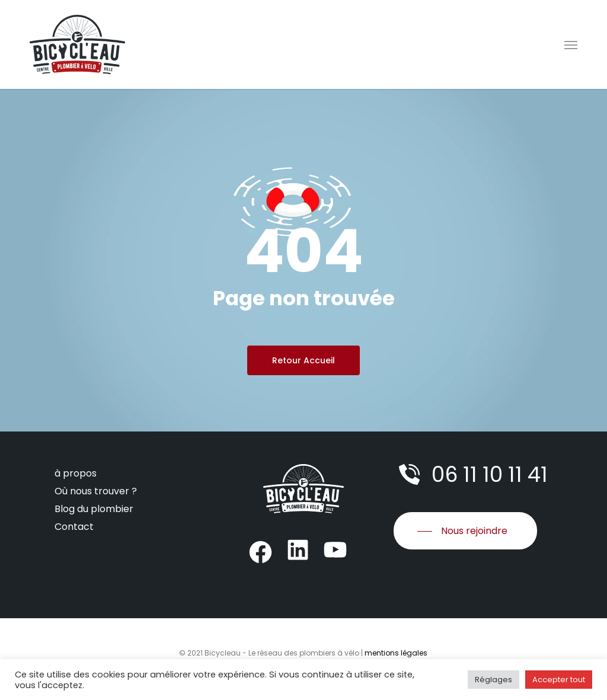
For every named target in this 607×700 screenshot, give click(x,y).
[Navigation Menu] (571, 44)
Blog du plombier (94, 509)
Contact (74, 527)
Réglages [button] (493, 680)
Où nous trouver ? (96, 491)
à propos (76, 473)
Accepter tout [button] (559, 680)
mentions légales (396, 653)
